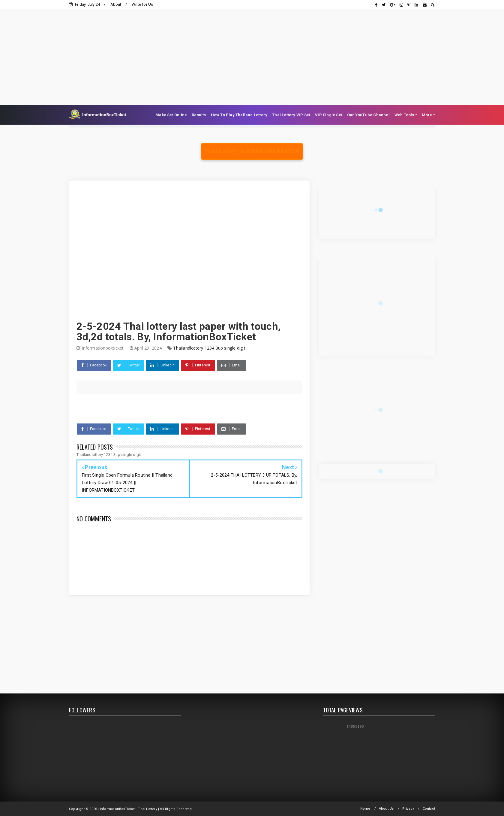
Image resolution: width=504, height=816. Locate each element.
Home (365, 809)
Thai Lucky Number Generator (252, 151)
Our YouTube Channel (368, 115)
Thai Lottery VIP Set (291, 115)
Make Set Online (171, 115)
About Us (386, 809)
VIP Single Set (329, 115)
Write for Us (142, 4)
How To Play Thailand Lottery (239, 115)
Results (199, 115)
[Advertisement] (252, 51)
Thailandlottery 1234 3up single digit (209, 348)
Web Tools (404, 115)
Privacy (408, 809)
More (427, 115)
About (116, 4)
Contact (429, 809)
